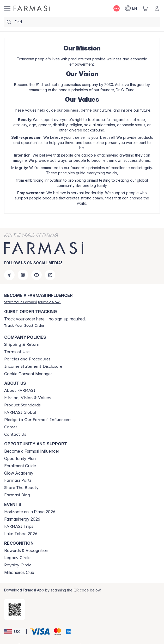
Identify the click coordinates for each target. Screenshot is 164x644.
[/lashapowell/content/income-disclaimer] (33, 366)
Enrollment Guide (20, 466)
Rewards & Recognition (26, 550)
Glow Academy (19, 473)
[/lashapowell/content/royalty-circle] (18, 565)
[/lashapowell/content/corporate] (20, 412)
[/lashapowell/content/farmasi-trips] (19, 526)
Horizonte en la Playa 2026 (30, 512)
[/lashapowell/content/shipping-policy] (22, 344)
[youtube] (37, 275)
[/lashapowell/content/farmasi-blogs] (17, 495)
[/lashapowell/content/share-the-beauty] (21, 488)
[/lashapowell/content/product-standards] (22, 405)
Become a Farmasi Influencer (32, 451)
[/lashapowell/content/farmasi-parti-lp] (18, 480)
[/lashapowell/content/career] (11, 427)
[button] (14, 631)
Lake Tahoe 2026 (21, 534)
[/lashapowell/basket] (145, 8)
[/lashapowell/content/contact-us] (15, 434)
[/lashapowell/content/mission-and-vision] (27, 398)
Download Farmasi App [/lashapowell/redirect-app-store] (24, 590)
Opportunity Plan (20, 458)
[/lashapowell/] (32, 8)
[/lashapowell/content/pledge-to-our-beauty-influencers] (38, 420)
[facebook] (9, 275)
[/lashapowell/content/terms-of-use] (17, 352)
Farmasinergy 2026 (22, 519)
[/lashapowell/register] (32, 302)
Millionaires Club (19, 572)
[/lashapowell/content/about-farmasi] (20, 390)
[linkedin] (50, 275)
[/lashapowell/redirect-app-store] (15, 609)
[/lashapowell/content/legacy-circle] (17, 558)
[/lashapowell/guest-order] (24, 325)
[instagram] (23, 275)
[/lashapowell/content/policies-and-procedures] (27, 359)
